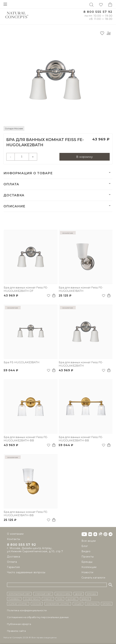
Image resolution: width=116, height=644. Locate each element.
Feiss (60, 599)
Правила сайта (16, 631)
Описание (14, 206)
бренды (92, 594)
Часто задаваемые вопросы (26, 573)
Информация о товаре (28, 173)
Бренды (87, 562)
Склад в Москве (14, 128)
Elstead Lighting (18, 604)
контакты (92, 604)
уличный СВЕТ (43, 594)
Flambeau (14, 599)
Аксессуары (63, 594)
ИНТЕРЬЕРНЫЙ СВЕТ (19, 594)
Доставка (14, 195)
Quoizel (72, 599)
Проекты (88, 557)
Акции (78, 604)
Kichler (37, 604)
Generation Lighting (58, 604)
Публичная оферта (19, 624)
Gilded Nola (32, 599)
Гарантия (13, 567)
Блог (85, 546)
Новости (87, 572)
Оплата (11, 184)
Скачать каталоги (93, 578)
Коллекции (89, 567)
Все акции (89, 541)
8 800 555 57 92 (98, 12)
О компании (15, 534)
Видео (86, 551)
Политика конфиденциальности (27, 610)
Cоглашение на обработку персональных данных (38, 617)
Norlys (85, 599)
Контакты (13, 539)
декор (79, 594)
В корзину (84, 157)
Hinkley (48, 599)
